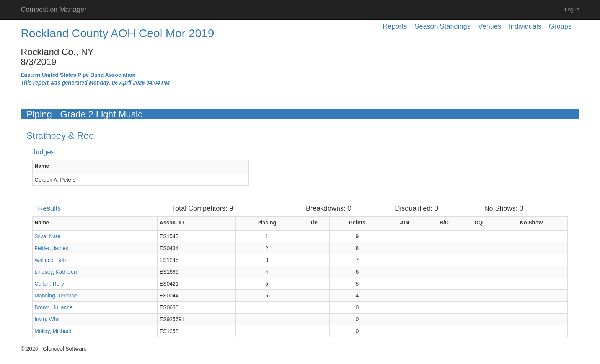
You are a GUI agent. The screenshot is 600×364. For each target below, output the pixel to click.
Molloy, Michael (53, 331)
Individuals (525, 26)
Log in (572, 10)
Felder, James (51, 248)
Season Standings (443, 26)
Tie (314, 223)
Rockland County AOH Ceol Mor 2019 (117, 33)
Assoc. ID (172, 223)
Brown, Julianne (54, 307)
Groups (560, 26)
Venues (490, 26)
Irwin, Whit (47, 319)
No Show (531, 223)
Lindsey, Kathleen (55, 272)
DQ (479, 223)
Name (42, 166)
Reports (395, 26)
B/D (444, 223)
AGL (406, 223)
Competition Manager (54, 10)
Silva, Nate (47, 236)
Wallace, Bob (50, 260)
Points (357, 223)
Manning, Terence (56, 296)
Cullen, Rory (49, 284)
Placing (267, 223)
